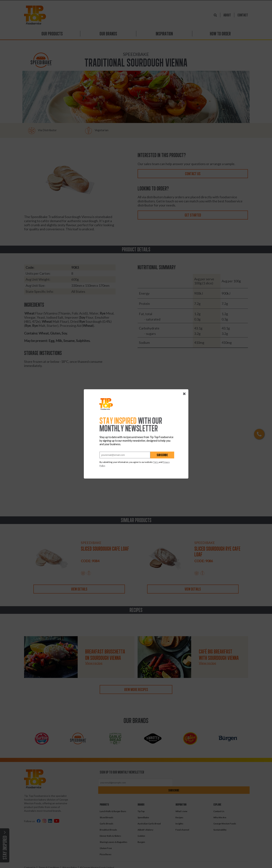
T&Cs (156, 462)
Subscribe (162, 455)
